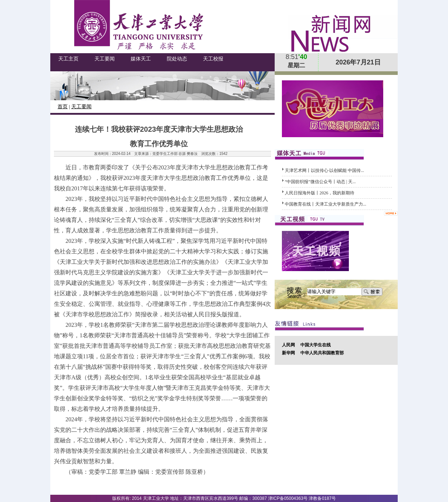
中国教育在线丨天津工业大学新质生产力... (326, 204)
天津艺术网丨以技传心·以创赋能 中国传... (324, 170)
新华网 (288, 353)
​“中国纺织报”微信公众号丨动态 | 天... (320, 182)
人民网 (288, 345)
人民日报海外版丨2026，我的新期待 (320, 193)
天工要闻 (81, 107)
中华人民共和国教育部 (322, 353)
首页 (63, 107)
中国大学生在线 (316, 345)
